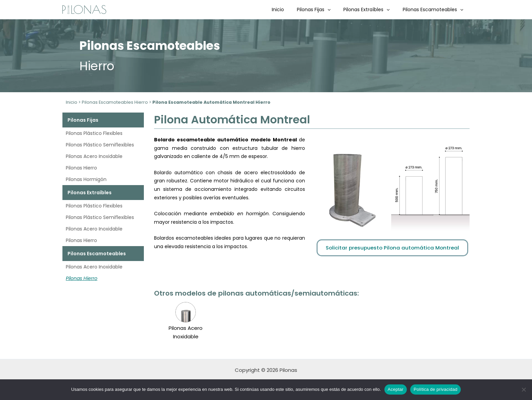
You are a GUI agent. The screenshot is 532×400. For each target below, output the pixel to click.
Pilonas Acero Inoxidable (94, 156)
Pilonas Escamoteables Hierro (115, 102)
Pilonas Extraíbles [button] (372, 9)
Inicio (290, 9)
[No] (524, 389)
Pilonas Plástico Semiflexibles (100, 145)
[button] (336, 9)
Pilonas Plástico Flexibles (94, 133)
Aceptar (396, 389)
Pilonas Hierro (81, 168)
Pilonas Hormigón (86, 179)
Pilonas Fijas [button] (322, 9)
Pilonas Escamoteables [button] (435, 9)
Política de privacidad (435, 389)
